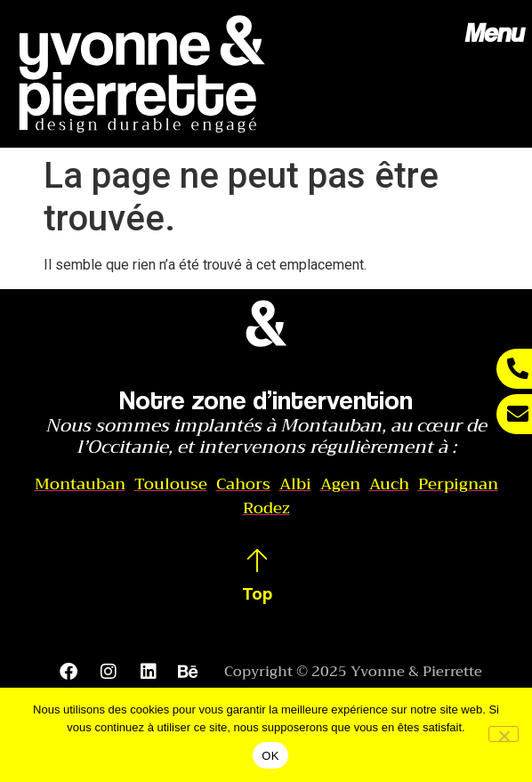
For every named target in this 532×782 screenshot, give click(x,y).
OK (270, 756)
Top (257, 593)
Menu (494, 32)
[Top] (257, 560)
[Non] (504, 734)
